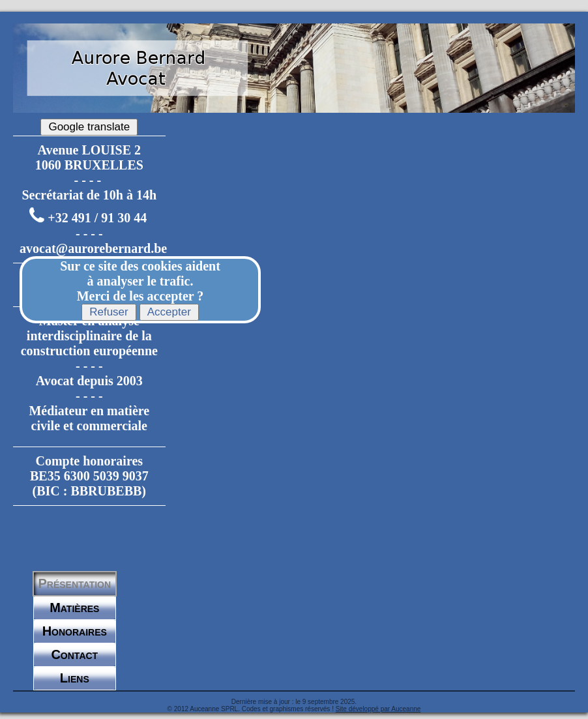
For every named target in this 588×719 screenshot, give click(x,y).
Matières (74, 608)
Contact (74, 654)
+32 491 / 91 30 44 (97, 218)
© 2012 (178, 709)
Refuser (109, 312)
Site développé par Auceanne (378, 709)
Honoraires (75, 631)
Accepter (169, 312)
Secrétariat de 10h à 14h (89, 195)
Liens (75, 678)
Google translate (89, 127)
